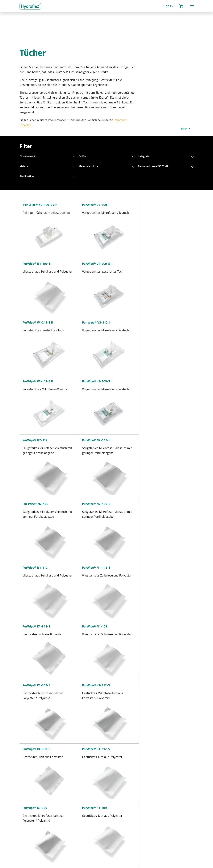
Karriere (144, 837)
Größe (106, 156)
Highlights (145, 832)
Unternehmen (147, 827)
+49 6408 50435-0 (111, 832)
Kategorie (166, 156)
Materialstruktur (106, 166)
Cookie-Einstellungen (64, 856)
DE (167, 6)
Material (47, 166)
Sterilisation (47, 176)
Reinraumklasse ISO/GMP (166, 166)
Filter (186, 128)
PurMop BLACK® (182, 827)
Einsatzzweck (47, 156)
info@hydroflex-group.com (114, 842)
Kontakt (80, 856)
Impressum (25, 856)
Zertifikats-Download (151, 842)
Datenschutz (38, 856)
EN (172, 6)
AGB (49, 856)
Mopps (177, 832)
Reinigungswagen (183, 842)
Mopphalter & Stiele (184, 837)
